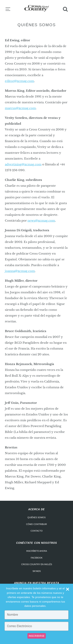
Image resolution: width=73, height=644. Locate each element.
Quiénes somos (36, 517)
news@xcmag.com (41, 221)
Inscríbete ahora (37, 551)
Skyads (37, 571)
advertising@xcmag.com (23, 164)
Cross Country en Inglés (37, 564)
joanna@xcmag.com (20, 271)
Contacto (37, 531)
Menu (8, 9)
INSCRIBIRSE (37, 636)
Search (65, 9)
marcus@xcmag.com (20, 108)
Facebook (37, 558)
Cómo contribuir (36, 524)
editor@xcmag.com (19, 81)
